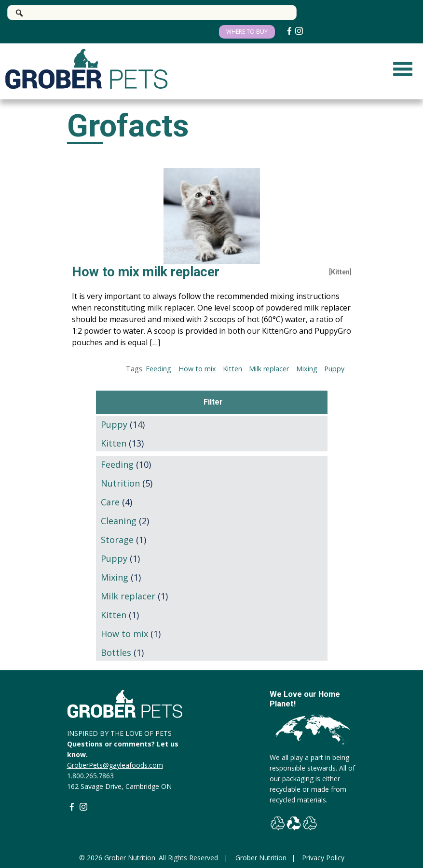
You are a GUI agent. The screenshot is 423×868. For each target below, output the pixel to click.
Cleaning (119, 521)
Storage (117, 540)
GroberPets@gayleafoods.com (115, 765)
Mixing (307, 369)
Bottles (116, 652)
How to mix (197, 369)
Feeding (158, 369)
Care (110, 502)
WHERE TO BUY (247, 32)
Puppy (334, 369)
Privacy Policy (323, 858)
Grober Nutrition (261, 858)
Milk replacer (269, 369)
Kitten (232, 369)
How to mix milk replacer (146, 272)
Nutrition (120, 483)
